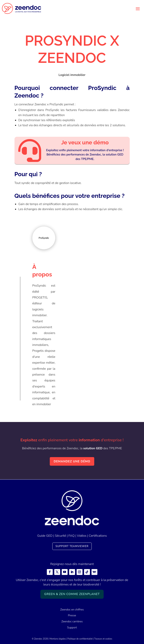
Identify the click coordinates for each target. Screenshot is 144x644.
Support (72, 628)
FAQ (71, 536)
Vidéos (82, 536)
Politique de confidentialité (80, 639)
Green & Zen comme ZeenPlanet (72, 594)
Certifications (98, 536)
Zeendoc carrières (72, 621)
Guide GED (45, 536)
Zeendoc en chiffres (72, 610)
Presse (72, 615)
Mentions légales (58, 639)
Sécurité (60, 536)
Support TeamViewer (72, 546)
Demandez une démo (72, 461)
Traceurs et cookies (103, 639)
